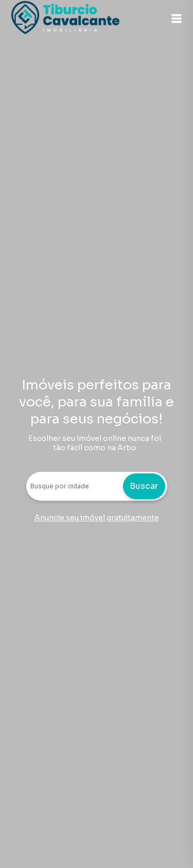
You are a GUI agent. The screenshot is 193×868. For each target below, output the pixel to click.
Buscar (144, 486)
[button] (177, 19)
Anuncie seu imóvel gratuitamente (97, 518)
